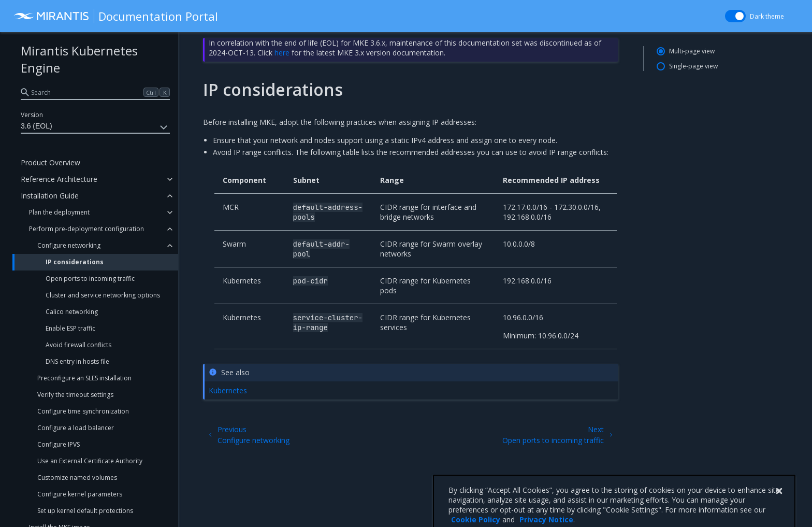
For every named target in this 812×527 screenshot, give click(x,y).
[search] (95, 92)
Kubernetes (228, 390)
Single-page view (693, 66)
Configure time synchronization (83, 411)
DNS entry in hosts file (77, 361)
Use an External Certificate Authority (90, 461)
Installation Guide (50, 196)
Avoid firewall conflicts (78, 345)
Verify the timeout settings (75, 395)
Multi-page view (692, 51)
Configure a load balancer (76, 428)
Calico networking (72, 312)
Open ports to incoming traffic (90, 279)
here (282, 53)
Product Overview (50, 162)
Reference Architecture (59, 179)
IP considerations (75, 262)
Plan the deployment (59, 212)
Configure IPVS (59, 444)
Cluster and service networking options (103, 295)
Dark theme (767, 16)
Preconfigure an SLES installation (84, 378)
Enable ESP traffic (70, 328)
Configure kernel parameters (80, 494)
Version (32, 115)
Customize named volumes (77, 478)
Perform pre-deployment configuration (86, 229)
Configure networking (69, 245)
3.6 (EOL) (95, 127)
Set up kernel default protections (85, 511)
